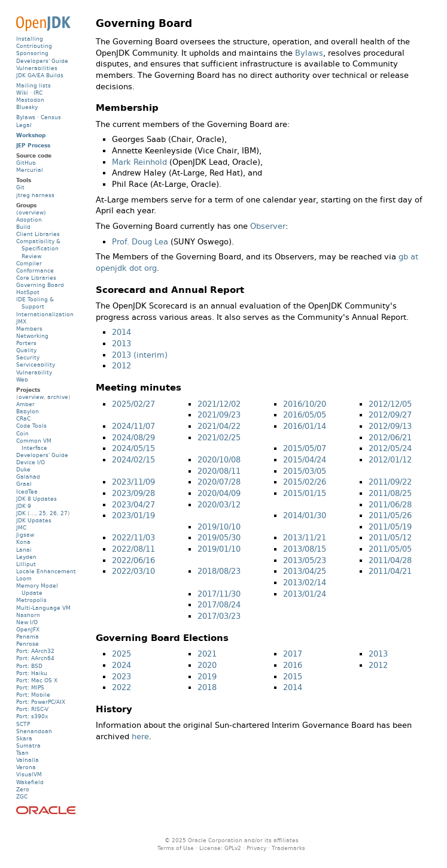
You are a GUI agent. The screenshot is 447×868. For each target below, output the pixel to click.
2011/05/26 (390, 515)
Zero (23, 789)
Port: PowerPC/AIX (41, 702)
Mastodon (30, 100)
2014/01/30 (305, 515)
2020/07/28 (219, 482)
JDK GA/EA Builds (40, 75)
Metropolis (31, 600)
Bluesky (27, 107)
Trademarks (288, 848)
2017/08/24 (219, 605)
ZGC (22, 796)
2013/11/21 (305, 538)
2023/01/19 (133, 515)
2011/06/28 (390, 505)
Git (20, 187)
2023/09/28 (133, 493)
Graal (24, 484)
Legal (24, 125)
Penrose (28, 644)
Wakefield (30, 782)
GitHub (26, 163)
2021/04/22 (219, 426)
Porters (26, 343)
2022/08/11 (133, 549)
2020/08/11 (219, 471)
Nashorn (28, 615)
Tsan (22, 753)
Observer (268, 226)
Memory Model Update (37, 589)
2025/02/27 (133, 404)
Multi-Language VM (43, 608)
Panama (28, 636)
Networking (32, 336)
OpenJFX (28, 629)
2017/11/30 (219, 594)
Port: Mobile (33, 695)
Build (23, 227)
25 (42, 513)
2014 (121, 332)
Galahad (28, 477)
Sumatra (28, 745)
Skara (24, 738)
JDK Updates (34, 520)
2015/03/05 (305, 471)
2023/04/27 (133, 505)
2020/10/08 (219, 460)
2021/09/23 (219, 415)
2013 (121, 344)
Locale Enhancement (46, 571)
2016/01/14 (305, 426)
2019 (207, 677)
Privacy (256, 848)
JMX (21, 321)
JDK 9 (24, 506)
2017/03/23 (219, 616)
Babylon (28, 411)
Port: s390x (32, 716)
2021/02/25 (219, 438)
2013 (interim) (140, 355)
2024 (121, 665)
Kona (23, 542)
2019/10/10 (219, 527)
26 (53, 513)
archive (58, 397)
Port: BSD (29, 666)
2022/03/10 (133, 571)
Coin (22, 433)
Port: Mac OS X (37, 680)
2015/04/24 (305, 460)
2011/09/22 (390, 482)
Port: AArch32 (35, 651)
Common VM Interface (34, 444)
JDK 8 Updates (37, 499)
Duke (23, 469)
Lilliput (26, 564)
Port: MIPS (30, 687)
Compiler (29, 263)
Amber (25, 404)
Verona (26, 767)
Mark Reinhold (139, 162)
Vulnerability (34, 372)
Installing (30, 39)
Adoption (29, 220)
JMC (21, 527)
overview (31, 397)
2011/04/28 (390, 560)
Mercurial (30, 170)
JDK (21, 513)
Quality (26, 350)
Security (28, 357)
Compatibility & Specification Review (38, 248)
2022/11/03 (133, 538)
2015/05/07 (305, 448)
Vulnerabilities (37, 68)
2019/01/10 (219, 549)
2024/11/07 (133, 426)
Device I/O (31, 462)
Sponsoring (32, 53)
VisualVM (29, 774)
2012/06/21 (390, 438)
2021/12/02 (219, 404)
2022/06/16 (133, 560)
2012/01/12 (390, 460)
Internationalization (45, 314)
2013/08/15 (305, 549)
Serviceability (36, 365)
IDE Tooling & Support (35, 303)
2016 (293, 665)
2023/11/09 (133, 482)
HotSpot (28, 292)
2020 (207, 665)
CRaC (23, 418)
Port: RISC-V (32, 709)
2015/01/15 (305, 493)
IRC (38, 93)
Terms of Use (176, 848)
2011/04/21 (390, 571)
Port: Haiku (32, 673)
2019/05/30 (219, 538)
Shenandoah (34, 731)
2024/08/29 (133, 438)
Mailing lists (34, 85)
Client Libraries (38, 234)
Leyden (26, 557)
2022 (121, 687)
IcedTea (27, 492)
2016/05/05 (305, 415)
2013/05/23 (305, 560)
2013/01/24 (305, 594)
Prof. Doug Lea (140, 242)
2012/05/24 (390, 448)
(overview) (31, 212)
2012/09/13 (390, 426)
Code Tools (31, 426)
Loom (24, 578)
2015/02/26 (305, 482)
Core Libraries (36, 278)
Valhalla (28, 760)
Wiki (22, 93)
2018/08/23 (219, 571)
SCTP (23, 724)
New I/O (27, 622)
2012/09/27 (390, 415)
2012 (121, 366)
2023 (121, 677)
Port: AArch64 (35, 658)
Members (29, 329)
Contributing (34, 46)
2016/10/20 (305, 404)
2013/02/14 (305, 583)
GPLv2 (233, 848)
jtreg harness (35, 195)
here (140, 737)
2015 (293, 677)
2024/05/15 (133, 448)
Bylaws (309, 53)
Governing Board (40, 285)
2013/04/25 (305, 571)
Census (51, 117)
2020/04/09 (219, 493)
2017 (293, 654)
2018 (207, 687)
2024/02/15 (133, 460)
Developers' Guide (42, 61)
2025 (121, 654)
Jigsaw (25, 535)
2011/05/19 (390, 527)
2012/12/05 (390, 404)
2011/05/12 (390, 538)
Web (22, 379)
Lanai (24, 550)
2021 (207, 654)
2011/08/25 (390, 493)
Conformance (35, 270)
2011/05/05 (390, 549)
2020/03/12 (219, 505)
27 (64, 513)
